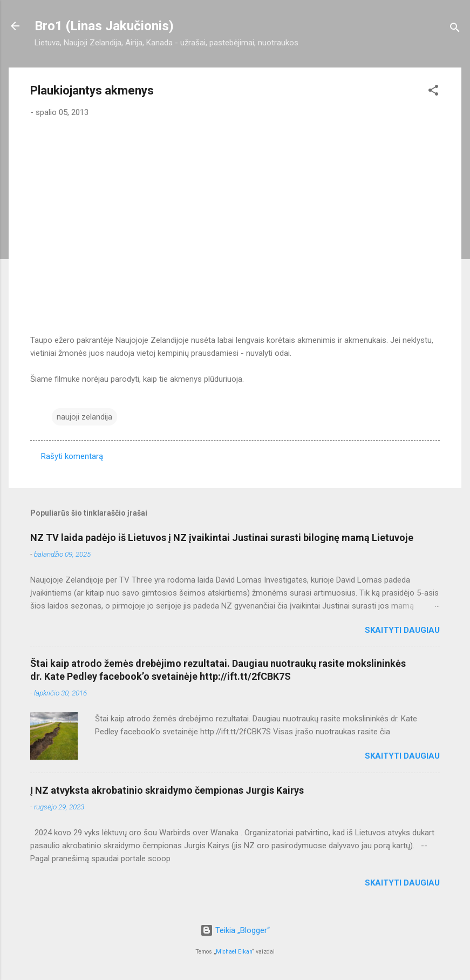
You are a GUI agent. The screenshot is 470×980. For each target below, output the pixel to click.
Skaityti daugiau (402, 630)
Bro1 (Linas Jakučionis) (104, 26)
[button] (433, 92)
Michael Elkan (234, 952)
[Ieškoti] (455, 29)
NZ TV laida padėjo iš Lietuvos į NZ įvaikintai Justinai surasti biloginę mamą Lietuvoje (222, 538)
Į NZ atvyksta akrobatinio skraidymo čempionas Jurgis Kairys (167, 790)
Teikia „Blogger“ (235, 930)
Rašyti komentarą (72, 456)
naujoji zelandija (84, 417)
